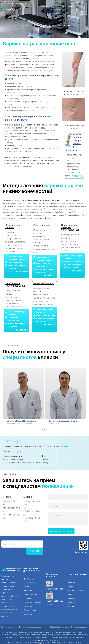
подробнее (64, 446)
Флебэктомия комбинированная (15, 285)
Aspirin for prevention (55, 589)
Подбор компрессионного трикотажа (74, 144)
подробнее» (77, 176)
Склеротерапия (42, 225)
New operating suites (54, 601)
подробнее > (22, 271)
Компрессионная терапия (14, 226)
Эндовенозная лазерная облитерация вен (70, 227)
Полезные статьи (76, 134)
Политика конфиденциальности (30, 627)
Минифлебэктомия (44, 283)
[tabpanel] (24, 397)
